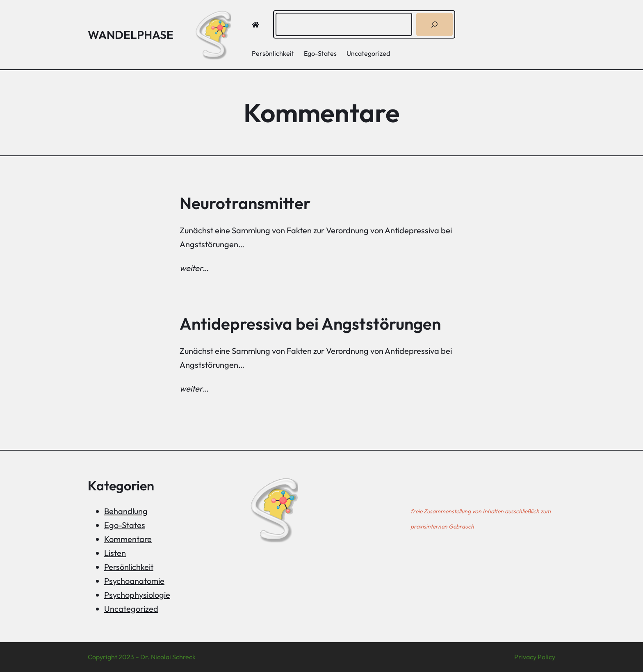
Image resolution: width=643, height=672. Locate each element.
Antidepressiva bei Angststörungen (310, 323)
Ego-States (125, 525)
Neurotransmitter (245, 203)
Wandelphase (131, 35)
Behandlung (126, 511)
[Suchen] (434, 24)
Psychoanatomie (134, 581)
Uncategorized (131, 609)
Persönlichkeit (129, 567)
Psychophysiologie (137, 595)
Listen (115, 553)
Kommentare (128, 539)
